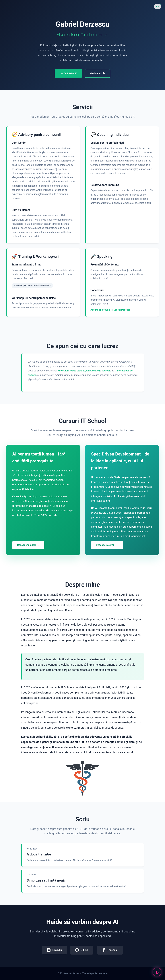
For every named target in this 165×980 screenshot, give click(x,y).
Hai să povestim (68, 73)
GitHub (82, 950)
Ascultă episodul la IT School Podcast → (112, 310)
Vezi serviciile (97, 73)
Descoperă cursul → (28, 545)
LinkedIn (54, 950)
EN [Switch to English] (158, 6)
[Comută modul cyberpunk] (157, 972)
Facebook (110, 950)
